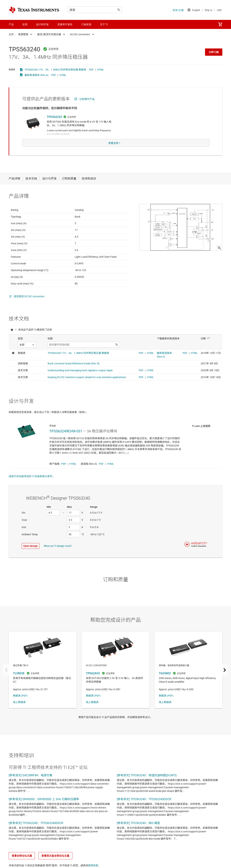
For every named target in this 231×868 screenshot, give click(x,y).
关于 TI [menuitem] (104, 24)
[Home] (34, 10)
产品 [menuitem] (11, 24)
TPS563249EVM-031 (66, 438)
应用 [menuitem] (25, 24)
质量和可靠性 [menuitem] (65, 24)
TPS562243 (54, 117)
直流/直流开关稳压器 (49, 34)
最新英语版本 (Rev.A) (36, 75)
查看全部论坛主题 (22, 863)
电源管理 (23, 34)
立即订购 (214, 52)
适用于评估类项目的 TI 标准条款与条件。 (32, 484)
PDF (91, 70)
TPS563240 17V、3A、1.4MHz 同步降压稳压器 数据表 (55, 70)
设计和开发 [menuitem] (42, 24)
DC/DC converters (80, 34)
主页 (11, 34)
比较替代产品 (87, 99)
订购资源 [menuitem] (86, 24)
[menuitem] (220, 24)
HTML (101, 70)
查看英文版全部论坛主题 (55, 863)
